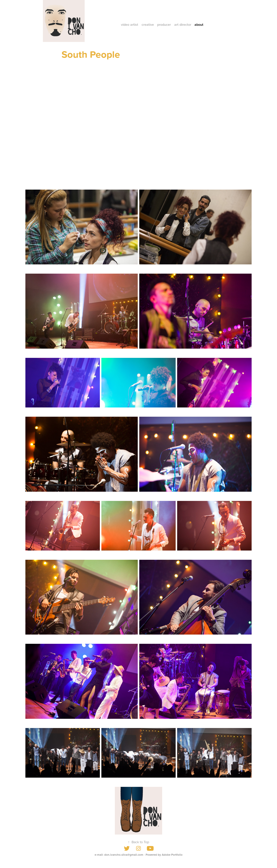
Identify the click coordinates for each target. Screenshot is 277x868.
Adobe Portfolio (172, 855)
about (199, 25)
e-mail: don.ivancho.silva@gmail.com (119, 855)
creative (148, 25)
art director (183, 25)
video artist (130, 25)
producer (164, 25)
